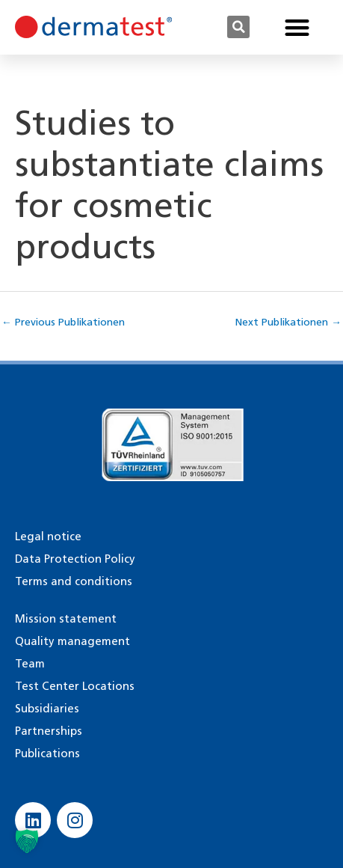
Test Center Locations (75, 686)
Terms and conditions (74, 581)
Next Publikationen (288, 322)
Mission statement (66, 619)
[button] (238, 27)
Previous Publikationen (63, 322)
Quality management (72, 641)
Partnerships (49, 731)
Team (30, 664)
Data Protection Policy (75, 559)
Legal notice (48, 537)
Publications (47, 754)
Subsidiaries (47, 709)
